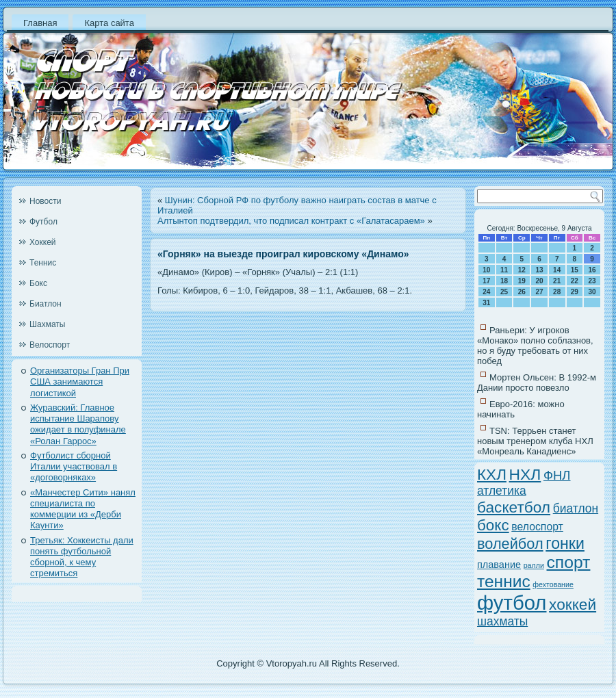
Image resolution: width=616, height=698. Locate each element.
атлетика (502, 491)
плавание (499, 565)
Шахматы (47, 324)
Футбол (43, 222)
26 (522, 292)
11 (504, 270)
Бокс (38, 283)
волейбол (510, 544)
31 (486, 303)
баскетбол (514, 507)
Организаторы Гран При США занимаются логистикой (80, 382)
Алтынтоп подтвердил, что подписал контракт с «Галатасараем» (291, 221)
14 (557, 270)
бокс (493, 525)
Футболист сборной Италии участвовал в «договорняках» (74, 467)
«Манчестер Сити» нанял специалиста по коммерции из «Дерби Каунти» (83, 509)
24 (486, 292)
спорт (569, 562)
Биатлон (46, 304)
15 (575, 270)
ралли (534, 565)
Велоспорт (50, 345)
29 (575, 292)
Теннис (43, 263)
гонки (565, 543)
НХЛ (525, 474)
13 (539, 270)
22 (575, 281)
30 (592, 292)
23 (592, 281)
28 (557, 292)
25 (504, 292)
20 (539, 281)
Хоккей (43, 242)
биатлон (576, 508)
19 (522, 281)
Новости (45, 201)
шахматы (502, 621)
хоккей (573, 604)
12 (522, 270)
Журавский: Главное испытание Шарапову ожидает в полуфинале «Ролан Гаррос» (78, 424)
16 (592, 270)
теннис (504, 581)
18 (504, 281)
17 (486, 281)
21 (557, 281)
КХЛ (492, 475)
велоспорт (537, 527)
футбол (512, 603)
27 (539, 292)
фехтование (553, 584)
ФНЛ (557, 475)
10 (486, 270)
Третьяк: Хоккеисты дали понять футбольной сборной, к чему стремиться (82, 557)
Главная (40, 23)
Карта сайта (109, 23)
